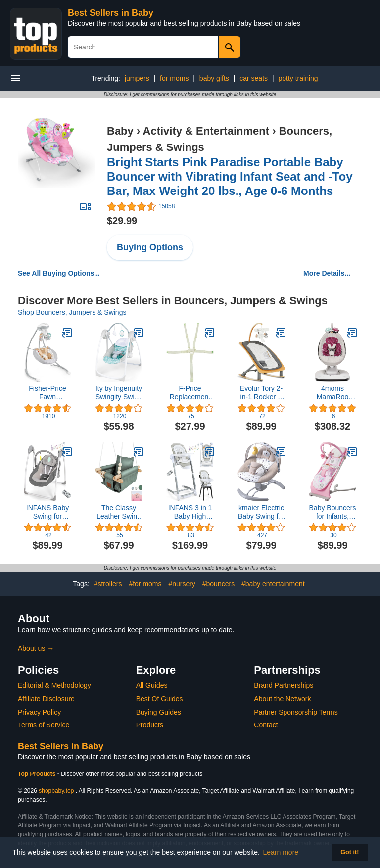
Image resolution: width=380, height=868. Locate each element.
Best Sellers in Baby (111, 13)
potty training (298, 78)
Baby (120, 131)
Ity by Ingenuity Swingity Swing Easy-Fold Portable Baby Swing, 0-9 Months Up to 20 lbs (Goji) (119, 393)
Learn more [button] (281, 852)
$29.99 (122, 221)
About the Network (282, 699)
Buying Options (150, 247)
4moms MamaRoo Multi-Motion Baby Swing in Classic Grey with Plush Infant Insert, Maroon (333, 393)
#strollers (108, 584)
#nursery (182, 584)
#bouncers (218, 584)
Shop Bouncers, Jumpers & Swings (72, 312)
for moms (174, 78)
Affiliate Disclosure (46, 699)
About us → (36, 648)
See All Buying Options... (59, 273)
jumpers (137, 78)
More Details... (327, 273)
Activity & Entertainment (206, 131)
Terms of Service (44, 725)
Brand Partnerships (284, 685)
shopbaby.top (56, 791)
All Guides (152, 685)
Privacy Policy (39, 712)
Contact (266, 725)
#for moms (145, 584)
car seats (254, 78)
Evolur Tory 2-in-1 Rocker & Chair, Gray (261, 393)
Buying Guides (159, 712)
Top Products (38, 774)
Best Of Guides (160, 699)
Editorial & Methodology (54, 685)
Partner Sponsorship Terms (296, 712)
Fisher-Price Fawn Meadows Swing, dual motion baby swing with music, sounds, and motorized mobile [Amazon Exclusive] (47, 393)
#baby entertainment (273, 584)
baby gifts (214, 78)
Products (150, 725)
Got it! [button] (350, 852)
